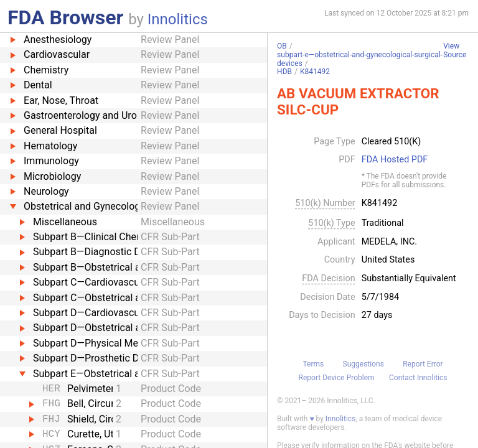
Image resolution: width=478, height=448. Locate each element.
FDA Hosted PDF (395, 160)
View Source (455, 51)
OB (282, 46)
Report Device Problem (337, 378)
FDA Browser (65, 17)
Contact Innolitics (418, 378)
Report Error (423, 364)
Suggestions (363, 364)
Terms (313, 364)
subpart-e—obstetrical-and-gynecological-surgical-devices (360, 59)
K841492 (315, 72)
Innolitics (178, 19)
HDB (284, 72)
